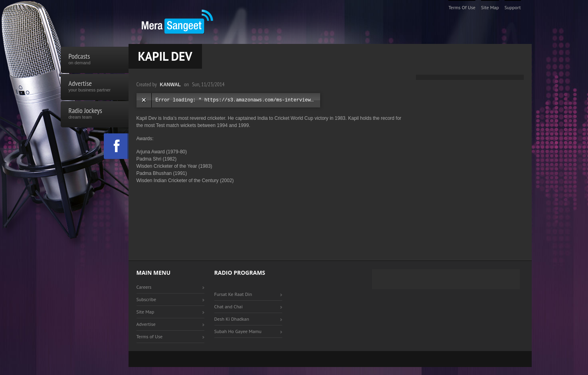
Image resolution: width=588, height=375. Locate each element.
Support (513, 7)
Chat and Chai (229, 307)
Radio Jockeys (95, 114)
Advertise (95, 87)
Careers (144, 287)
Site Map (490, 7)
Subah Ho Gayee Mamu (238, 331)
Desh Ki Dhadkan (232, 319)
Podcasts (95, 60)
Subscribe (147, 299)
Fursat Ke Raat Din (233, 294)
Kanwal (170, 85)
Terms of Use (462, 7)
